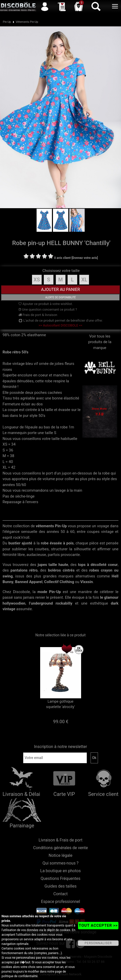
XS (37, 280)
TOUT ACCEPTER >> (98, 925)
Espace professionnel (60, 902)
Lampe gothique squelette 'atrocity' (60, 704)
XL (84, 280)
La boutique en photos (60, 871)
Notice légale (60, 855)
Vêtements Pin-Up (27, 22)
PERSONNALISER (98, 943)
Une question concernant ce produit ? (48, 309)
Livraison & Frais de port (60, 840)
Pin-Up (7, 22)
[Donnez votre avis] (85, 258)
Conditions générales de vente (61, 848)
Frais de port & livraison (38, 315)
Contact (61, 894)
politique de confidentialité (20, 976)
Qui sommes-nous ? (60, 863)
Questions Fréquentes (61, 878)
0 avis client (62, 258)
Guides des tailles (60, 886)
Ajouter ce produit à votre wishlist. (46, 304)
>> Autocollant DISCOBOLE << (60, 325)
